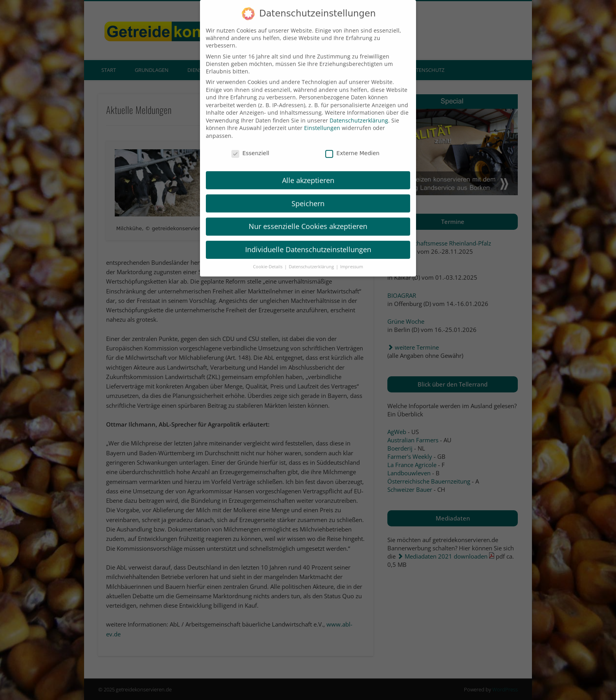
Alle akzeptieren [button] (308, 171)
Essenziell (250, 144)
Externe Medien (352, 144)
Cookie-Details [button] (268, 257)
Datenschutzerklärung (359, 111)
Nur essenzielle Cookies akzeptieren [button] (308, 217)
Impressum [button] (352, 257)
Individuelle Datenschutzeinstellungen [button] (308, 240)
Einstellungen (322, 119)
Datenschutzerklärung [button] (312, 257)
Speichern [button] (308, 194)
